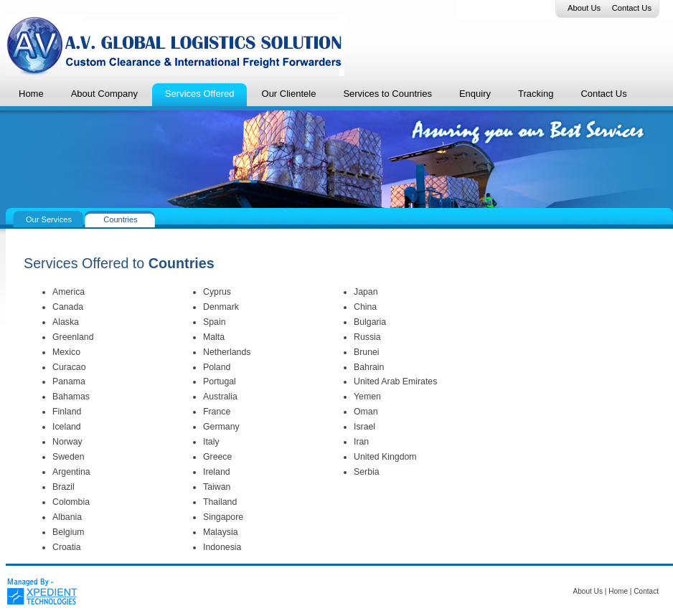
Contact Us (632, 8)
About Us (584, 8)
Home (618, 591)
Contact (646, 591)
